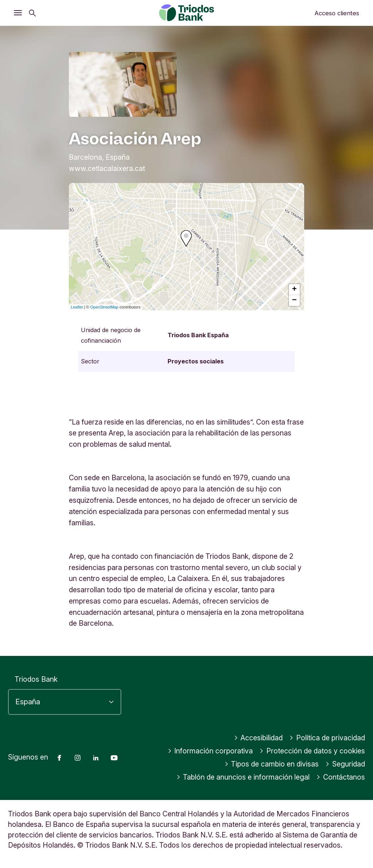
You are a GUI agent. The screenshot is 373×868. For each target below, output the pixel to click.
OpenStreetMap (105, 307)
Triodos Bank (36, 679)
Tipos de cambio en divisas (272, 764)
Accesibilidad (258, 738)
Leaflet (77, 307)
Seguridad (345, 764)
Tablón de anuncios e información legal (243, 777)
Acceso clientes (337, 13)
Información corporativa (210, 751)
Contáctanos (341, 777)
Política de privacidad (327, 738)
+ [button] (295, 290)
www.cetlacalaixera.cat (107, 168)
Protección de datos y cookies (312, 751)
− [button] (295, 300)
